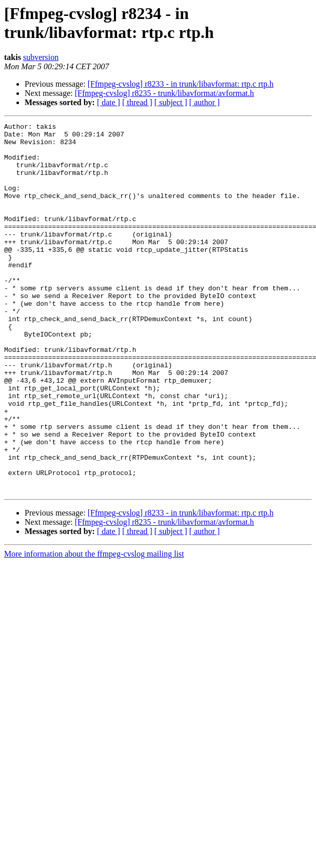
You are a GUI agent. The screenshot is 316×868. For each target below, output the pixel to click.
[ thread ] (137, 102)
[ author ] (205, 102)
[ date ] (108, 102)
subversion (41, 57)
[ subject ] (171, 102)
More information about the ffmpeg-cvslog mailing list (94, 628)
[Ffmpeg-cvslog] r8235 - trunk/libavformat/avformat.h (164, 93)
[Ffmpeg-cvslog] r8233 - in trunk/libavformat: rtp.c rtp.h (181, 84)
